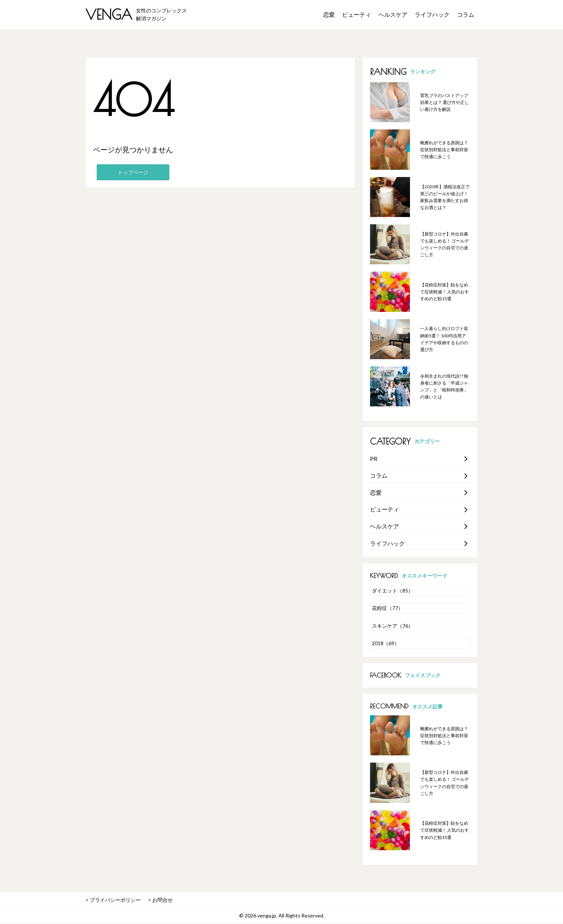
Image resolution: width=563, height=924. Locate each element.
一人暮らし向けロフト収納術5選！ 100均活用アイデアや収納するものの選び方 (444, 339)
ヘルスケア (393, 14)
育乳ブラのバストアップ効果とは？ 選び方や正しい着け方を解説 (445, 102)
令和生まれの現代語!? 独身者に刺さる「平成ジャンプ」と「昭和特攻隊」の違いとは (444, 387)
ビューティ (357, 14)
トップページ (133, 172)
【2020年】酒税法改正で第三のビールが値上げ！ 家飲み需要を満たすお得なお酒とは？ (445, 197)
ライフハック (432, 14)
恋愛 (329, 14)
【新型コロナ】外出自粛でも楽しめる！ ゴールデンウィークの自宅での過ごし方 (445, 244)
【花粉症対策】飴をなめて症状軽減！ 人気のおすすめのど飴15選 (445, 292)
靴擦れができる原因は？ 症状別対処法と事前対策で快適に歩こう (444, 150)
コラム (466, 14)
